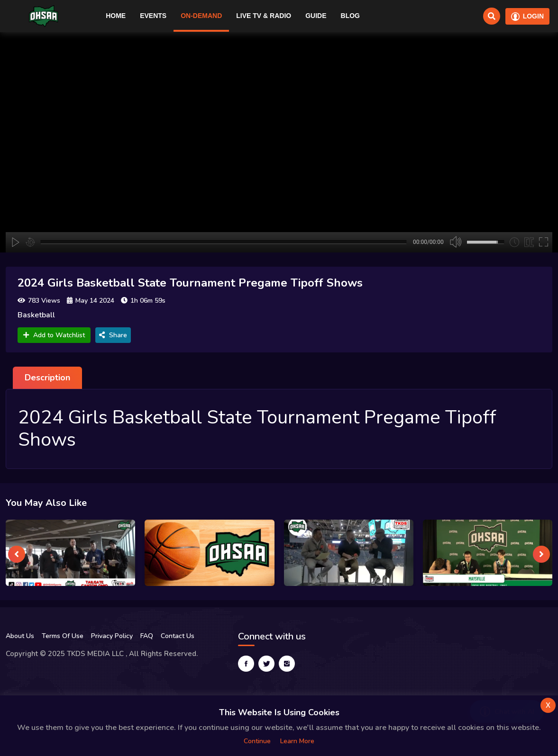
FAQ (147, 636)
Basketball (36, 315)
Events (153, 16)
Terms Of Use (63, 636)
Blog (350, 16)
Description (47, 378)
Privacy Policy (112, 636)
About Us (20, 636)
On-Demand (201, 16)
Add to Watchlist (54, 335)
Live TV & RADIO (264, 16)
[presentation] (17, 554)
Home (116, 16)
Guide (316, 16)
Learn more (297, 741)
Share (113, 335)
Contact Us (178, 636)
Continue (257, 741)
